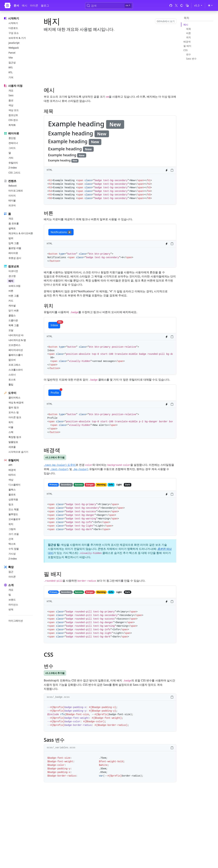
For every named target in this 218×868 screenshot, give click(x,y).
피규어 (12, 205)
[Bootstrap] (7, 5)
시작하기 (13, 23)
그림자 (12, 529)
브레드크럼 (14, 286)
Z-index (13, 168)
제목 (189, 29)
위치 (11, 422)
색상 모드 (14, 110)
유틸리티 (13, 163)
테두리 (12, 475)
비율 (11, 427)
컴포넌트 (13, 115)
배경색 (12, 470)
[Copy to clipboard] (172, 170)
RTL (11, 72)
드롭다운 (13, 320)
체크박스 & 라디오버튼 (21, 233)
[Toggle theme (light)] (210, 5)
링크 (11, 504)
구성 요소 (14, 33)
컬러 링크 (14, 407)
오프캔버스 (14, 345)
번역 (11, 609)
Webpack (14, 48)
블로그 (45, 5)
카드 (11, 301)
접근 (11, 572)
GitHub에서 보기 (166, 21)
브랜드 (12, 600)
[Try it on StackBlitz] (167, 170)
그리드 (12, 148)
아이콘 (34, 5)
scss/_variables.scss (61, 748)
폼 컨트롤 (14, 223)
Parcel (12, 53)
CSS (185, 50)
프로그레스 (14, 365)
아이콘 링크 (15, 417)
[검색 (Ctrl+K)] (109, 6)
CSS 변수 (13, 120)
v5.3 (199, 5)
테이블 (12, 200)
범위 (11, 238)
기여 (11, 77)
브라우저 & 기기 (17, 38)
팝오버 (12, 360)
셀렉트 (12, 228)
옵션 (11, 100)
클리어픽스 (14, 398)
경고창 (12, 276)
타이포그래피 (16, 191)
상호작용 (13, 499)
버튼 (11, 291)
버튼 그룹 (14, 296)
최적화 (12, 125)
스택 (11, 432)
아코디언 (13, 271)
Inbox (55, 324)
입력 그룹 (14, 243)
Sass (11, 95)
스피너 (12, 375)
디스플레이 (14, 485)
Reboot (13, 186)
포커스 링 (14, 412)
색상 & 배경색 (16, 402)
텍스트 (12, 544)
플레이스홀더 (16, 355)
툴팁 (11, 384)
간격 (11, 539)
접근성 (12, 62)
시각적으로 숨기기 (18, 452)
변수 (189, 54)
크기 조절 (14, 534)
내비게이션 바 (16, 335)
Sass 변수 (191, 59)
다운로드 (13, 28)
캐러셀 (12, 306)
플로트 (12, 494)
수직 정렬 (14, 549)
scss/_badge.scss (58, 697)
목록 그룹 (14, 325)
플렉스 (12, 490)
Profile (56, 392)
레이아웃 (13, 253)
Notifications (61, 232)
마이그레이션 (16, 621)
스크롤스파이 (16, 370)
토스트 (12, 379)
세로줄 (12, 447)
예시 (25, 5)
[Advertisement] (110, 59)
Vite (11, 58)
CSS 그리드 (14, 173)
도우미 (60, 465)
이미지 (12, 195)
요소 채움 (14, 509)
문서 (16, 5)
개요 (11, 90)
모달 (11, 330)
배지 (11, 281)
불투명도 (13, 514)
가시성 (12, 554)
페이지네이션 (16, 350)
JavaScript (14, 43)
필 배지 (187, 46)
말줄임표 (13, 442)
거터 (11, 158)
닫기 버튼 (14, 310)
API (10, 465)
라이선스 (13, 604)
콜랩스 (12, 315)
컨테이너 (13, 143)
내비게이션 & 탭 (17, 340)
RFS (11, 67)
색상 (11, 105)
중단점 (12, 138)
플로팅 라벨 (15, 248)
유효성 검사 (15, 258)
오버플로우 (14, 519)
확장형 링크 (15, 437)
